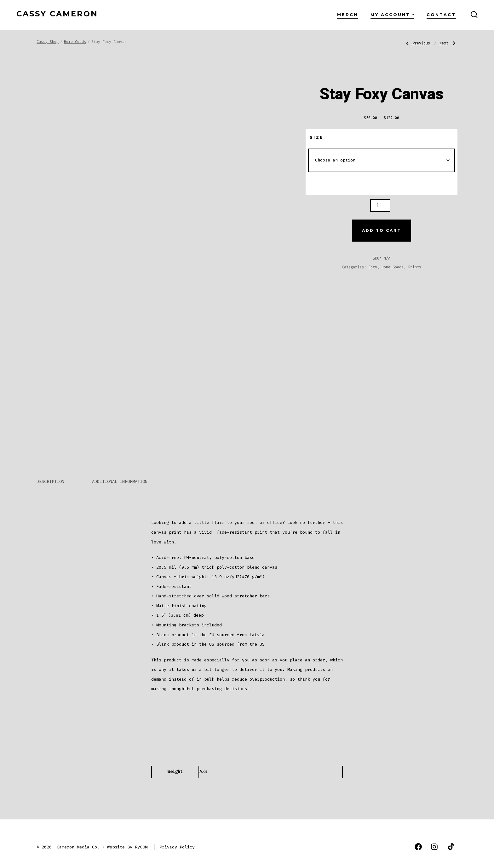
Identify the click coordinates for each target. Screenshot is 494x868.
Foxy (373, 267)
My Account (392, 15)
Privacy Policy (177, 840)
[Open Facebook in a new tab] (418, 839)
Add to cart (382, 230)
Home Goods (75, 42)
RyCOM (141, 840)
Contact (441, 15)
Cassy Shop (48, 42)
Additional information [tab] (120, 474)
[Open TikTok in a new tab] (450, 839)
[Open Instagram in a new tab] (434, 839)
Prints (415, 267)
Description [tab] (50, 474)
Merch (348, 15)
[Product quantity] (380, 205)
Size (317, 137)
